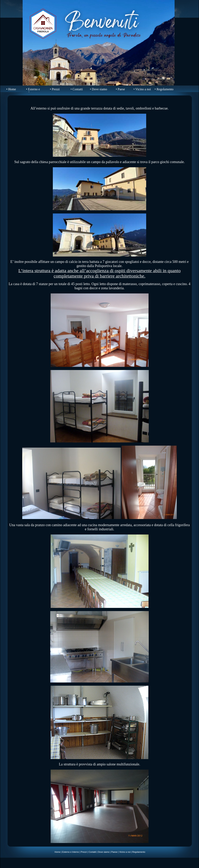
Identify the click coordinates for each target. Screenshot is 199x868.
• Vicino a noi (142, 89)
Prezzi (84, 852)
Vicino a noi (125, 852)
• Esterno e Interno (33, 91)
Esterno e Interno (71, 852)
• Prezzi (55, 89)
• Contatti (77, 89)
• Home (11, 89)
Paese (114, 852)
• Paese (120, 89)
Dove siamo (104, 852)
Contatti (92, 852)
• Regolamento (164, 89)
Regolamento (139, 852)
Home (57, 852)
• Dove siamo (99, 89)
